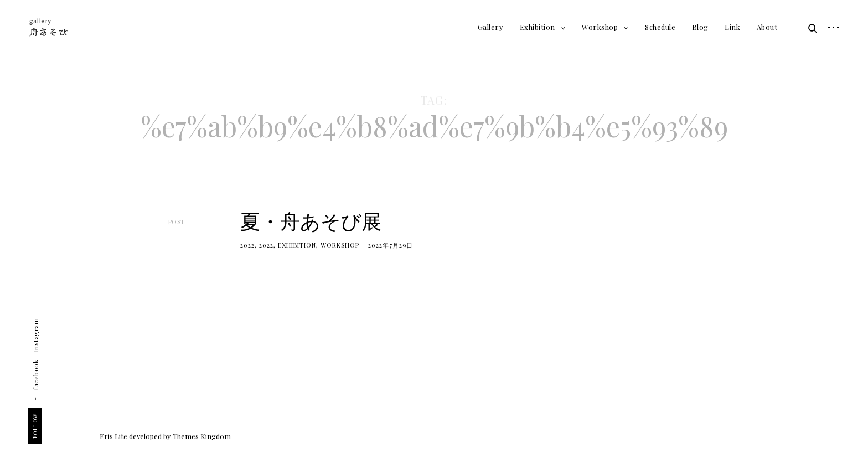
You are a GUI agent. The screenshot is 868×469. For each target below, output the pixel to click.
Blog (700, 27)
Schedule (660, 27)
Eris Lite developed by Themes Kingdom (165, 436)
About (767, 27)
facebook (35, 375)
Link (732, 27)
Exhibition (538, 27)
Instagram (35, 336)
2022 (247, 245)
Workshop (600, 27)
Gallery (491, 27)
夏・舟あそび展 (311, 220)
